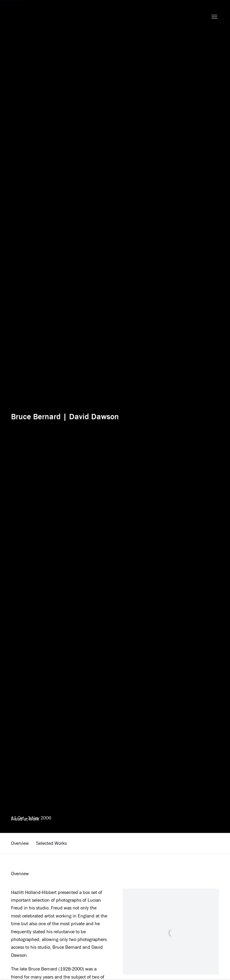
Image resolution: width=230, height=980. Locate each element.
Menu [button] (214, 17)
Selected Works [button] (51, 843)
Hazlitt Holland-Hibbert (50, 17)
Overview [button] (20, 843)
